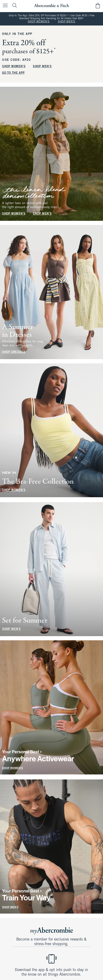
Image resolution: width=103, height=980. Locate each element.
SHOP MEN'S (67, 22)
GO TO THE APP (13, 73)
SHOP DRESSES (14, 352)
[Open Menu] (4, 6)
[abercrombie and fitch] (51, 6)
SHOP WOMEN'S (39, 22)
